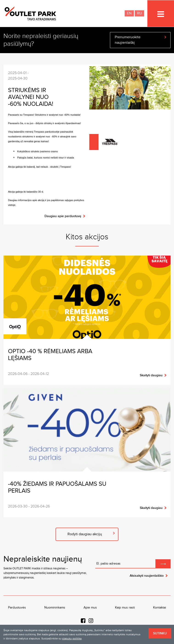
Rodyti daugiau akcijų (85, 534)
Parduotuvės (17, 608)
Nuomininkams (55, 608)
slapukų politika (72, 639)
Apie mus (90, 608)
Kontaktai (160, 608)
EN (129, 13)
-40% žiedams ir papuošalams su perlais (57, 487)
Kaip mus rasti (125, 608)
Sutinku (160, 633)
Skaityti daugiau (151, 375)
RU (139, 13)
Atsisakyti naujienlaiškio (147, 576)
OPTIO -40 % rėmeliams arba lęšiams (50, 355)
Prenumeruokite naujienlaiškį (128, 40)
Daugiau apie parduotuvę (63, 216)
